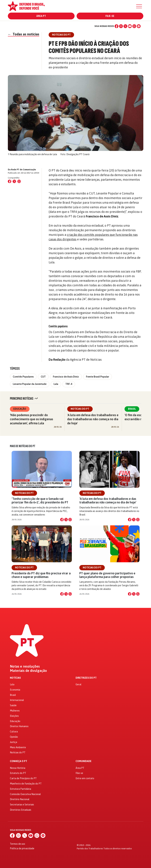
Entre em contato (85, 778)
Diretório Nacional (20, 799)
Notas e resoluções (25, 666)
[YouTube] (130, 26)
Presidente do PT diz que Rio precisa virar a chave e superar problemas (41, 575)
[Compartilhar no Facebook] (10, 181)
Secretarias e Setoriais (22, 805)
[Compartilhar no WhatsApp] (19, 181)
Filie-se (110, 16)
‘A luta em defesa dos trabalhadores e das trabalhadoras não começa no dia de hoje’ (108, 501)
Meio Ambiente (18, 747)
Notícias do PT (80, 409)
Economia (15, 690)
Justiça (13, 742)
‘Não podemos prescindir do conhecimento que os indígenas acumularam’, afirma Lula (31, 419)
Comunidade (84, 761)
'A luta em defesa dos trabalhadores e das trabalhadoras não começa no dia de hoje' (93, 419)
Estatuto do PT (18, 773)
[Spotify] (139, 26)
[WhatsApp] (134, 26)
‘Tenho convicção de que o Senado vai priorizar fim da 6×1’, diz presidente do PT (40, 501)
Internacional (17, 700)
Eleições (14, 716)
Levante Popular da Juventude (30, 384)
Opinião (14, 737)
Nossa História (18, 768)
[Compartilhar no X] (66, 520)
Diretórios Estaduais (21, 810)
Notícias (15, 678)
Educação (20, 409)
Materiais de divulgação (28, 671)
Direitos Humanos (19, 726)
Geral (78, 684)
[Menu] (139, 6)
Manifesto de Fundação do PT (26, 784)
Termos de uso (17, 844)
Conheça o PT (19, 761)
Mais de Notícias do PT (23, 446)
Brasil (132, 409)
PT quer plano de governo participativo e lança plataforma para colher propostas (107, 575)
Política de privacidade (22, 848)
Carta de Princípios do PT (23, 778)
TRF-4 (69, 384)
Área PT (41, 16)
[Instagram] (121, 26)
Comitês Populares (23, 377)
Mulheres (15, 711)
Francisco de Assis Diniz (66, 377)
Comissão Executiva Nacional (25, 794)
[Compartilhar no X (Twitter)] (14, 181)
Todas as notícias (24, 34)
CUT (43, 377)
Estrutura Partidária (20, 789)
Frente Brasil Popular (98, 377)
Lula (56, 384)
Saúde (13, 705)
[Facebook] (117, 26)
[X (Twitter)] (125, 26)
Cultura (14, 732)
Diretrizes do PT (86, 678)
